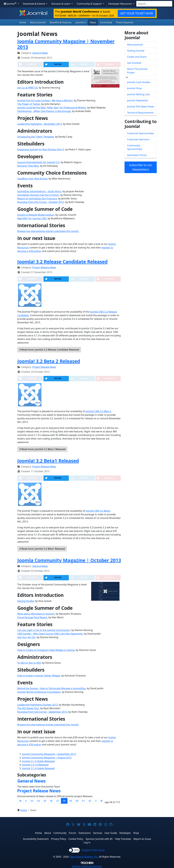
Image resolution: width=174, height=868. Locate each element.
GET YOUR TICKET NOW (137, 13)
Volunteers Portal (137, 155)
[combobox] (154, 4)
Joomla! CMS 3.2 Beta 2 (98, 411)
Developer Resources (120, 4)
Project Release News (44, 267)
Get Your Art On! (26, 637)
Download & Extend (34, 4)
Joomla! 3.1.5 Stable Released (38, 761)
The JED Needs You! (28, 708)
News (93, 22)
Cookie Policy (76, 839)
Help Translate (123, 839)
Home (23, 22)
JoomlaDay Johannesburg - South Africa (39, 191)
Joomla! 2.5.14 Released (35, 765)
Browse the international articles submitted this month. (48, 231)
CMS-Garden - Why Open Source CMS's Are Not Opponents (50, 634)
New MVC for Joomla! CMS (32, 218)
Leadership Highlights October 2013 (37, 705)
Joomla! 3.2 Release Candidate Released (62, 262)
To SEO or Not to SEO (29, 663)
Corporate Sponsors (138, 139)
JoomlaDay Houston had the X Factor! (38, 195)
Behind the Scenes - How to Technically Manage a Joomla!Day (51, 688)
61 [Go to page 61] (84, 801)
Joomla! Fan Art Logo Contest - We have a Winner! (45, 100)
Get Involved (134, 63)
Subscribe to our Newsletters (141, 167)
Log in (87, 842)
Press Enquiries (125, 22)
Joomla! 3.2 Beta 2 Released (49, 361)
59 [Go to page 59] (71, 801)
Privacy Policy (59, 839)
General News (40, 53)
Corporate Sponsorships (141, 133)
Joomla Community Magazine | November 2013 (66, 44)
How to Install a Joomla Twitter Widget (39, 676)
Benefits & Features (61, 22)
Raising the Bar (26, 601)
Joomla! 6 (81, 22)
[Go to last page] (101, 801)
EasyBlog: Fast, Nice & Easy (32, 179)
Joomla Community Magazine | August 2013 (47, 758)
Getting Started (136, 51)
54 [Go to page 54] (38, 801)
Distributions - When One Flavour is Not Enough (44, 111)
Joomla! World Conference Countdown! (39, 692)
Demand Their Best (28, 166)
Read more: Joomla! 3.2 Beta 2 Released (42, 449)
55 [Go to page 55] (45, 801)
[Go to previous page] (26, 801)
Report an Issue (142, 839)
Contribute (106, 22)
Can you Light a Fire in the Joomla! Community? (44, 630)
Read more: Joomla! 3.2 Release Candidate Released (49, 350)
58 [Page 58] (64, 801)
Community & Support (90, 4)
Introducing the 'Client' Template (36, 137)
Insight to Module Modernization (36, 215)
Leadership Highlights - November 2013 (39, 124)
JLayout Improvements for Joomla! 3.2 (38, 162)
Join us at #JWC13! (27, 88)
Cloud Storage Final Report (32, 617)
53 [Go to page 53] (32, 801)
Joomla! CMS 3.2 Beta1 (98, 511)
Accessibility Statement (36, 839)
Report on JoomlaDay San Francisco (37, 199)
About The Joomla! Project (137, 71)
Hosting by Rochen (87, 866)
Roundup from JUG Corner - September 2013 (42, 712)
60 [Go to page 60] (77, 801)
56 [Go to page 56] (51, 801)
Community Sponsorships (135, 147)
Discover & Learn (61, 4)
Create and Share (137, 57)
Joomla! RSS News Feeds (141, 107)
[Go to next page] (96, 801)
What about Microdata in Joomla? (36, 614)
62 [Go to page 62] (90, 801)
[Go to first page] (20, 801)
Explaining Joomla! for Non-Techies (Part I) (41, 149)
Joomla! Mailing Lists (139, 94)
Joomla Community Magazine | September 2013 (49, 754)
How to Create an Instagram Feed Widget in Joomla (46, 650)
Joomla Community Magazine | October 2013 (69, 560)
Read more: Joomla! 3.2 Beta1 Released (42, 549)
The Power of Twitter (29, 104)
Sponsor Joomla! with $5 (99, 839)
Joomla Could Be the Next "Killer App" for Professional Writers (52, 108)
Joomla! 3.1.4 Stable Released (38, 768)
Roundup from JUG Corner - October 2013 (41, 202)
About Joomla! (38, 22)
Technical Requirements (140, 113)
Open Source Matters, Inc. (84, 857)
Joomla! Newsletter (138, 100)
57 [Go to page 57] (58, 801)
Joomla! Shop (134, 88)
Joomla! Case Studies (139, 82)
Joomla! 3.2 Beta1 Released (48, 461)
